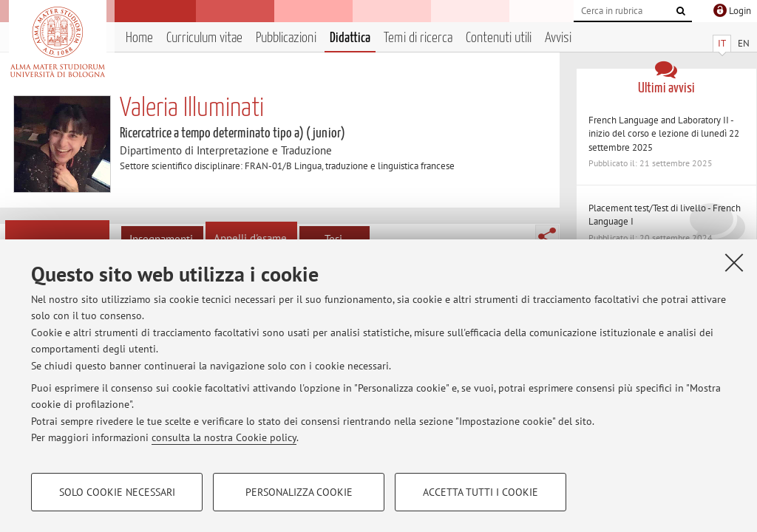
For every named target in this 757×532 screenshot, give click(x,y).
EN (744, 43)
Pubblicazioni (286, 38)
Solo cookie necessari (117, 492)
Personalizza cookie (299, 492)
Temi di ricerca (418, 38)
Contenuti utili (499, 38)
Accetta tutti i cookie (481, 492)
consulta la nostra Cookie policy (224, 437)
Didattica (350, 38)
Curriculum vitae (204, 38)
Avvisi (558, 38)
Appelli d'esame (250, 238)
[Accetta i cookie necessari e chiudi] (734, 262)
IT (722, 43)
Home (139, 38)
